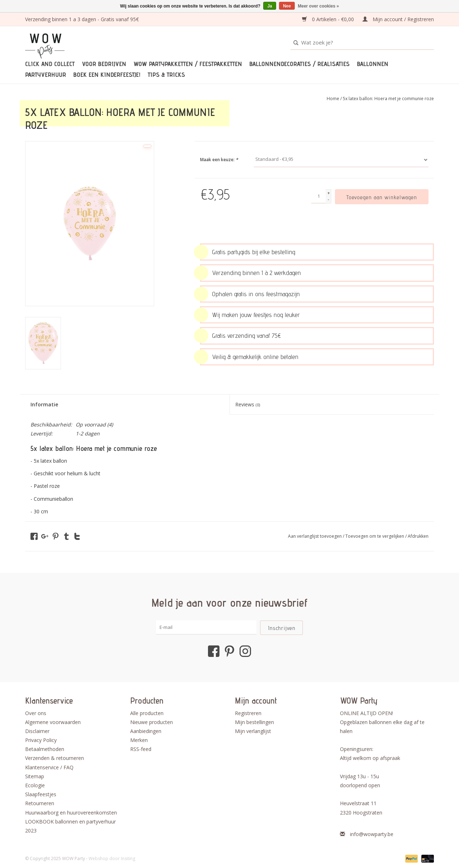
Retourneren (40, 803)
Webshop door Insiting (112, 858)
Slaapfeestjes (41, 794)
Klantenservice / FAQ (49, 767)
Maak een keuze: (219, 160)
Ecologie (35, 785)
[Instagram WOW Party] (245, 651)
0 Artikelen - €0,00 (329, 19)
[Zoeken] (362, 43)
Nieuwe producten (152, 722)
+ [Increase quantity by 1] (329, 193)
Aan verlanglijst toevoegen (315, 536)
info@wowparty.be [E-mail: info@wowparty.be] (372, 834)
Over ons (36, 713)
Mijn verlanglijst (253, 731)
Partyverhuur (46, 75)
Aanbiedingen (146, 731)
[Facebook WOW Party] (214, 651)
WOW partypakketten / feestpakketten (188, 64)
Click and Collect (50, 64)
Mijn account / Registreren (398, 19)
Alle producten (147, 713)
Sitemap (35, 776)
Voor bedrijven (104, 64)
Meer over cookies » (319, 6)
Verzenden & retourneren (55, 758)
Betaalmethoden (45, 749)
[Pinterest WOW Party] (229, 651)
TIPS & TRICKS (166, 75)
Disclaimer (37, 731)
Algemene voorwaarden (53, 722)
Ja (269, 6)
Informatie (44, 404)
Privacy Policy (41, 740)
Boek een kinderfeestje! (107, 75)
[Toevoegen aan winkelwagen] (382, 197)
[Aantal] (318, 196)
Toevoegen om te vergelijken (375, 536)
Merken (139, 740)
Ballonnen (373, 64)
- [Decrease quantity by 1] (328, 199)
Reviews (248, 404)
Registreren (248, 713)
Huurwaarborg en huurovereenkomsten (71, 813)
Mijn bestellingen (254, 722)
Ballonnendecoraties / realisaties (299, 64)
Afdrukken (418, 536)
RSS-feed (141, 749)
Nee (287, 6)
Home (333, 99)
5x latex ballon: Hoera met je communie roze (388, 99)
